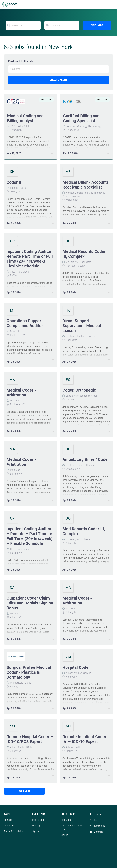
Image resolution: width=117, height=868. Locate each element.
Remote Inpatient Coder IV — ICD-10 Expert (84, 739)
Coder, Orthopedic (79, 390)
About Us (9, 826)
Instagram (99, 826)
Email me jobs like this (20, 61)
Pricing (36, 826)
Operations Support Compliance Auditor (25, 323)
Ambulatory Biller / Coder (86, 460)
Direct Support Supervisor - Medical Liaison (82, 326)
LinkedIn (98, 832)
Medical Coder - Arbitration (21, 393)
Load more (24, 791)
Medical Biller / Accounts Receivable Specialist (86, 185)
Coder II (14, 182)
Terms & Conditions (14, 831)
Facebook (99, 814)
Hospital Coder (76, 667)
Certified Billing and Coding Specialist (81, 118)
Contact (8, 820)
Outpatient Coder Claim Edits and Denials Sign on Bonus (30, 603)
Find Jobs (97, 25)
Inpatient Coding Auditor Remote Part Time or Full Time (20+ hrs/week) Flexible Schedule (30, 259)
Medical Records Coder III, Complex (84, 254)
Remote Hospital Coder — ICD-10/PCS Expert (30, 739)
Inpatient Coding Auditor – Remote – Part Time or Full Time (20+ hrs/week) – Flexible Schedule (30, 536)
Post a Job (38, 820)
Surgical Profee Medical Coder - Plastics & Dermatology (29, 672)
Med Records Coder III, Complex (84, 531)
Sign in (36, 831)
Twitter (97, 820)
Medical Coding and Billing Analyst (25, 118)
